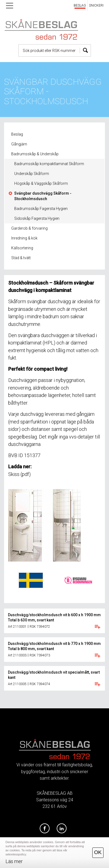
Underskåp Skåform (32, 174)
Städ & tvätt (21, 258)
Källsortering (22, 248)
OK (98, 852)
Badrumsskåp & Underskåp (35, 154)
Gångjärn (19, 144)
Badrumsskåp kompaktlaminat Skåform (49, 164)
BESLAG (80, 5)
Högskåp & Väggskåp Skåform (41, 183)
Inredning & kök (24, 238)
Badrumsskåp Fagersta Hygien (41, 209)
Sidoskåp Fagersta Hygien (37, 218)
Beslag (17, 134)
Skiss (14, 474)
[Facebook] (45, 829)
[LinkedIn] (62, 829)
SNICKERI (96, 5)
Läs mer (14, 861)
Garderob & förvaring (29, 228)
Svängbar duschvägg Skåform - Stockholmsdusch (43, 196)
